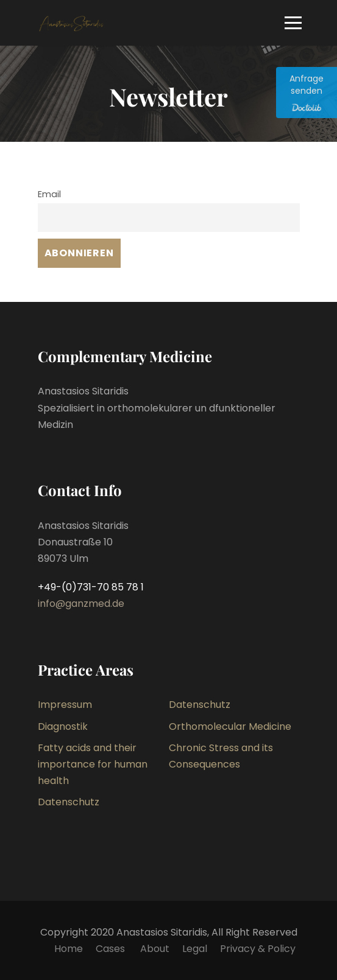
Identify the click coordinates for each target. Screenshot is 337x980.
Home (69, 949)
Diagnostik (63, 726)
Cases (112, 949)
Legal (195, 949)
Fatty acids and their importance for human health (93, 764)
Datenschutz (200, 705)
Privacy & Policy (258, 949)
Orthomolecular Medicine (230, 726)
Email (49, 194)
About (155, 949)
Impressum (65, 705)
